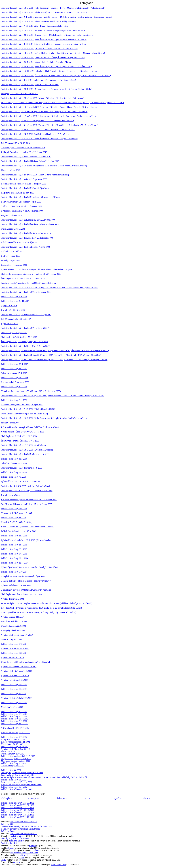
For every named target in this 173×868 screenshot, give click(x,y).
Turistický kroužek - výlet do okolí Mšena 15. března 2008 (26, 292)
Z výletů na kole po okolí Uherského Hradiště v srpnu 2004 (26, 581)
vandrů (21, 857)
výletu (37, 850)
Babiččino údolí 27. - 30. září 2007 (16, 319)
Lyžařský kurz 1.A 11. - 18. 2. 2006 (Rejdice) (20, 481)
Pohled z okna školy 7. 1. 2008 (14, 296)
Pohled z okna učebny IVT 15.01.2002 (17, 815)
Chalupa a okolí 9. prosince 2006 (15, 382)
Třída (3, 860)
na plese (17, 862)
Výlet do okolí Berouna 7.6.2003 (15, 676)
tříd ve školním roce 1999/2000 (24, 834)
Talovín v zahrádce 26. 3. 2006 (14, 463)
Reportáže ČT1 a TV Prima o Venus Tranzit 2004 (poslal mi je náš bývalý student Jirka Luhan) (41, 608)
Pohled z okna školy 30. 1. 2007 (15, 364)
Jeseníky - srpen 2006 (10, 423)
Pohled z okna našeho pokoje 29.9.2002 (18, 756)
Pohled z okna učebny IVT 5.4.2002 (16, 789)
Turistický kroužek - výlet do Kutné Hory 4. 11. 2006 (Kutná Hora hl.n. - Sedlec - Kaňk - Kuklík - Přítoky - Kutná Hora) (52, 396)
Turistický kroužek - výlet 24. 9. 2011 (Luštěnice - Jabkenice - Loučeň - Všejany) (36, 134)
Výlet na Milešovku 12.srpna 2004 (16, 585)
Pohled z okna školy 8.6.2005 (14, 518)
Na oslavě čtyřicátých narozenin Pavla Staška (20, 829)
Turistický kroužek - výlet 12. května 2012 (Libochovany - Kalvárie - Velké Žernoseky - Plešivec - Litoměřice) (48, 116)
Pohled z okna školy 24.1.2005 (14, 545)
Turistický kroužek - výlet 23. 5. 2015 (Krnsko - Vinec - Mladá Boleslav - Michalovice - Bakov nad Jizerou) (47, 35)
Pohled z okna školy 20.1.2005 (14, 549)
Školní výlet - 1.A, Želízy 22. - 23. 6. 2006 (19, 436)
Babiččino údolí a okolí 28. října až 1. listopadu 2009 (24, 184)
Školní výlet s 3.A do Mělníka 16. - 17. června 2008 (23, 278)
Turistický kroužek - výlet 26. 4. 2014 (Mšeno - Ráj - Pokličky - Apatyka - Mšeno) (36, 62)
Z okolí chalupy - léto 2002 (13, 766)
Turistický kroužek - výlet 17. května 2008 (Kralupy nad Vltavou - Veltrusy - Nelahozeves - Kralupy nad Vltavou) (50, 287)
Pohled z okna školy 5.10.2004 (14, 572)
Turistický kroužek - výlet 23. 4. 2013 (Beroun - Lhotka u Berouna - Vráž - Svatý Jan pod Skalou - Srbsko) (47, 89)
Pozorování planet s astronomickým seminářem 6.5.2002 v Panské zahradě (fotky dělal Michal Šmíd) (44, 777)
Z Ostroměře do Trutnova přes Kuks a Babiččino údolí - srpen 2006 (30, 427)
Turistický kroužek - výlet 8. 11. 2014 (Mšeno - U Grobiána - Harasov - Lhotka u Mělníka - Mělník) (44, 44)
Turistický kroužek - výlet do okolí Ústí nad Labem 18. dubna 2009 (30, 224)
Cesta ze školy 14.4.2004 (12, 639)
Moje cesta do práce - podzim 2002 (16, 759)
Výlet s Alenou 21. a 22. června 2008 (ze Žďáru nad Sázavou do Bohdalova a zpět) (36, 269)
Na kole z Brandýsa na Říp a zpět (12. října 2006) (22, 405)
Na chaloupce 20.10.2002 (12, 744)
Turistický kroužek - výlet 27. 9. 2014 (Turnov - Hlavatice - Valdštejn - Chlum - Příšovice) (40, 48)
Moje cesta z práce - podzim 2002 (15, 761)
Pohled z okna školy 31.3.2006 (14, 459)
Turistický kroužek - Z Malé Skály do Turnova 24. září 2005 (27, 491)
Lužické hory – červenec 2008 (14, 265)
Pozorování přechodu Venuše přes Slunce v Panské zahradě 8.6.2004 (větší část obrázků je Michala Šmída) (47, 603)
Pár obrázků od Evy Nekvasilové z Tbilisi (19, 775)
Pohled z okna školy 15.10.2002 (15, 747)
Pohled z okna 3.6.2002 (11, 770)
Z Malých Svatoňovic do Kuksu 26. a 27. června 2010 (24, 152)
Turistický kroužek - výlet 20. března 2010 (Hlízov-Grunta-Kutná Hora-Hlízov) (35, 175)
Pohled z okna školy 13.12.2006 (15, 378)
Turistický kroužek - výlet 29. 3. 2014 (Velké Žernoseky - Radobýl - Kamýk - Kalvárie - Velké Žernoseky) (46, 67)
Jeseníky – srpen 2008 (10, 260)
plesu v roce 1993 (58, 865)
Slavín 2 (146, 798)
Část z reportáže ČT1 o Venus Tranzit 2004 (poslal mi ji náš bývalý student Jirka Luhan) (39, 612)
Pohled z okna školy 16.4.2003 (14, 685)
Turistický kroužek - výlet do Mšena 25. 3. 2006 (22, 468)
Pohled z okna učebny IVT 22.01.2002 (17, 812)
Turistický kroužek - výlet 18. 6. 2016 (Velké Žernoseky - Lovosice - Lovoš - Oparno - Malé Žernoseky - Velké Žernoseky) (54, 8)
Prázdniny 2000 (8, 831)
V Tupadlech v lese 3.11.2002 (14, 739)
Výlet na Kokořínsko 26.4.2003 (14, 680)
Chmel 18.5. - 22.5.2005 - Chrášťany (17, 522)
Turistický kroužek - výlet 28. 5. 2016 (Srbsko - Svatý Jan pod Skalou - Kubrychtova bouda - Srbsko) (44, 12)
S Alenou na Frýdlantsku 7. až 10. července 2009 (22, 211)
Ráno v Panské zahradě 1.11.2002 (15, 742)
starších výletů (24, 855)
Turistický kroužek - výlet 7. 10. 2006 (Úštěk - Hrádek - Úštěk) (28, 409)
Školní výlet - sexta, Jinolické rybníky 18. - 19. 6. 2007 (25, 342)
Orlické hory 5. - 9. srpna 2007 (14, 333)
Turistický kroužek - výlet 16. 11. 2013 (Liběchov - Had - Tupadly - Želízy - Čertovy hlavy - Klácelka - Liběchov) (50, 71)
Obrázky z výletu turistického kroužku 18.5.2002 (22, 773)
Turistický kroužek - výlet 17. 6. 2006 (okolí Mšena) (23, 445)
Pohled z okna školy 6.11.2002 (14, 737)
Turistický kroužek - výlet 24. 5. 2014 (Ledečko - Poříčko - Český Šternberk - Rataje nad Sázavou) (43, 57)
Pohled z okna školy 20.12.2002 (15, 716)
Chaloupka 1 (6, 798)
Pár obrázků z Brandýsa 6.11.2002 (16, 733)
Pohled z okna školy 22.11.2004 (15, 563)
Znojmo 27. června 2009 (11, 215)
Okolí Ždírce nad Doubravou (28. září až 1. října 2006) (24, 414)
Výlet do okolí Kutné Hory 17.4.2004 (17, 635)
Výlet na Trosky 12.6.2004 (12, 599)
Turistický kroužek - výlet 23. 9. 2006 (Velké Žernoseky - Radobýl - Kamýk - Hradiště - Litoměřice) (44, 418)
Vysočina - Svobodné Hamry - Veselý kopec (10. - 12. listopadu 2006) (31, 391)
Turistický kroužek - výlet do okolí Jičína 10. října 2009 (25, 188)
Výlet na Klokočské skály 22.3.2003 (17, 698)
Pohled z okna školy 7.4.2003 (14, 694)
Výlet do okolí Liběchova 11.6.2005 (16, 513)
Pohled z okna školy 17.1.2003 (14, 714)
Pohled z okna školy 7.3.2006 (14, 477)
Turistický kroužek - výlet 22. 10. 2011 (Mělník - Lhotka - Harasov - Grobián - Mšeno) (38, 130)
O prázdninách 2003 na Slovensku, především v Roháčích (26, 662)
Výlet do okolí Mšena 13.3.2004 (15, 648)
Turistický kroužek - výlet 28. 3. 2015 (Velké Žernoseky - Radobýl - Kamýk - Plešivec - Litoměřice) (44, 39)
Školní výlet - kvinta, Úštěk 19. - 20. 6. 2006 (20, 441)
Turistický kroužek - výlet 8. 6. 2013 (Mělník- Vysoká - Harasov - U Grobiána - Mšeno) (38, 80)
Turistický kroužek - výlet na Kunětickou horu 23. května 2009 (28, 220)
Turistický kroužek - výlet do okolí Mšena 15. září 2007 (25, 328)
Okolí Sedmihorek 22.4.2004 (13, 626)
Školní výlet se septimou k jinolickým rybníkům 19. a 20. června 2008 (31, 274)
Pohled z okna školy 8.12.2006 (14, 387)
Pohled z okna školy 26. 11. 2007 (15, 301)
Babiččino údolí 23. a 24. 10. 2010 (16, 143)
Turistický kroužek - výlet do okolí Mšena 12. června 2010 (26, 157)
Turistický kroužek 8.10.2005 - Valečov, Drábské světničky (26, 486)
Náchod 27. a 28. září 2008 (13, 251)
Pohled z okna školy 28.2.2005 (14, 536)
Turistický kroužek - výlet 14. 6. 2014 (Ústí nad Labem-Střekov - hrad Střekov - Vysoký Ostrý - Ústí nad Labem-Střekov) (53, 53)
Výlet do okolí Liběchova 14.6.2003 (16, 671)
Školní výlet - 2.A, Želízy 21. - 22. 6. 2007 (19, 337)
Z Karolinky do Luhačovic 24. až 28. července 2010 (23, 148)
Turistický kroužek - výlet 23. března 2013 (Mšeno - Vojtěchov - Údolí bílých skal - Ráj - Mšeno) (43, 98)
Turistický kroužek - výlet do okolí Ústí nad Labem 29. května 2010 (30, 161)
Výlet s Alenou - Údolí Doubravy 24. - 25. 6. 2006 (23, 432)
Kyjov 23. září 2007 (10, 324)
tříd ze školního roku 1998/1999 (24, 853)
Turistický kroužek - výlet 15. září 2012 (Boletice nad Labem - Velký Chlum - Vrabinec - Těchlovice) (44, 112)
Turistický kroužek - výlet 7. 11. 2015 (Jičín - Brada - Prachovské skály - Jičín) (35, 26)
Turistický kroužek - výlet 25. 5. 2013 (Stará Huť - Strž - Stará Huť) (30, 85)
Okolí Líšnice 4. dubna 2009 (13, 229)
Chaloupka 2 (34, 798)
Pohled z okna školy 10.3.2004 (14, 653)
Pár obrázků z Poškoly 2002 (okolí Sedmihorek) (22, 785)
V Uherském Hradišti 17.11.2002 (15, 728)
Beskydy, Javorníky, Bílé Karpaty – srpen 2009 (21, 202)
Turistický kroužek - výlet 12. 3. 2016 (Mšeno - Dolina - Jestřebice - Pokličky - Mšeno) (38, 21)
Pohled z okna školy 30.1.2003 (14, 712)
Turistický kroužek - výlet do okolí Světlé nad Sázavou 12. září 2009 (30, 197)
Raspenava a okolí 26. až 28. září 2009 (17, 193)
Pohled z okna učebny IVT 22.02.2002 (17, 805)
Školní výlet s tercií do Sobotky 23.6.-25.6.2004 (22, 594)
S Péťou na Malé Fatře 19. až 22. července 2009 (22, 206)
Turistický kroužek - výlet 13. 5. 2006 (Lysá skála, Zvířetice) (27, 450)
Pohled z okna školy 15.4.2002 (14, 787)
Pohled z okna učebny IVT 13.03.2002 (17, 803)
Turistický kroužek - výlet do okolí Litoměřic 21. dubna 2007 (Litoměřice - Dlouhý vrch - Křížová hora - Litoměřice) (51, 355)
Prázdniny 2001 (8, 824)
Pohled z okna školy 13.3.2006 (14, 472)
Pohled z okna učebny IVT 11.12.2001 (17, 817)
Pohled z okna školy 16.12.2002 (15, 719)
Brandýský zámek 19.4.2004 (13, 630)
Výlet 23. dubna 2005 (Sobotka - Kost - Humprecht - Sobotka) (28, 527)
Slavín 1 (88, 798)
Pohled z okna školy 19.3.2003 (14, 703)
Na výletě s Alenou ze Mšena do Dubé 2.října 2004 (23, 576)
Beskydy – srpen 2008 (11, 256)
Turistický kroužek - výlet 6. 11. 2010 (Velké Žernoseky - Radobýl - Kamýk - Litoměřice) (39, 139)
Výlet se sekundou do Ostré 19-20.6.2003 (19, 666)
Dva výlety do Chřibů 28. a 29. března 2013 (20, 94)
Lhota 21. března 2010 (11, 170)
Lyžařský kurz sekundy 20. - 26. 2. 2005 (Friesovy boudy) (26, 540)
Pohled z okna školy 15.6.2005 (14, 509)
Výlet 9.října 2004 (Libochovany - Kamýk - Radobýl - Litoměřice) (29, 567)
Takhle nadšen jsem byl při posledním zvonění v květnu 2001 (27, 826)
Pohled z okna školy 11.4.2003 (14, 689)
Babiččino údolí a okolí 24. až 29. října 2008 (20, 242)
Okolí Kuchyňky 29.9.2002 (13, 754)
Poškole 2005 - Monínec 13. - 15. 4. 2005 (19, 531)
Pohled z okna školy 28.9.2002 (14, 763)
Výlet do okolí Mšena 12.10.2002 (15, 749)
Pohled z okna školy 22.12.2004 (15, 558)
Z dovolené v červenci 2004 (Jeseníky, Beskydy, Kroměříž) (26, 590)
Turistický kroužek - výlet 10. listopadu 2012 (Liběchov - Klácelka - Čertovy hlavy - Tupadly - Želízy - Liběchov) (50, 107)
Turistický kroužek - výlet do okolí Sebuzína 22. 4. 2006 (25, 454)
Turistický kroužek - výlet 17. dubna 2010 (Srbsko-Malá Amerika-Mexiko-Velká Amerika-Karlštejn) (44, 166)
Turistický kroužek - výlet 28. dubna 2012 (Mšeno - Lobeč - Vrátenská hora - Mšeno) (37, 121)
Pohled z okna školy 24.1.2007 (14, 369)
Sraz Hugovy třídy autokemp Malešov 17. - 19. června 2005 (27, 504)
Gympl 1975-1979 (9, 305)
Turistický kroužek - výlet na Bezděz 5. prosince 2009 (24, 179)
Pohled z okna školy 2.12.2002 (14, 721)
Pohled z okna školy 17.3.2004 (14, 644)
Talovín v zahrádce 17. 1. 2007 (14, 373)
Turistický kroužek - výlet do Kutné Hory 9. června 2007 (25, 346)
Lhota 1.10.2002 (8, 751)
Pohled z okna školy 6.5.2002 (14, 780)
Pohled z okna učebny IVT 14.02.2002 (17, 808)
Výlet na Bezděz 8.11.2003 (13, 657)
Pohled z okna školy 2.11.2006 (14, 400)
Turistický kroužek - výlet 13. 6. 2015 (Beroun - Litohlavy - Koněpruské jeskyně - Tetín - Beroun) (43, 30)
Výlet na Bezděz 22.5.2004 (13, 617)
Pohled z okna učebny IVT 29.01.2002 (17, 810)
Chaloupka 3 (61, 798)
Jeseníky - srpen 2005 (10, 495)
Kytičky (117, 798)
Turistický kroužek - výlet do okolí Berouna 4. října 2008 (25, 247)
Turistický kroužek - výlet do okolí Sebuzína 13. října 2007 (26, 315)
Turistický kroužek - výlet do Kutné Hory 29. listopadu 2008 (27, 238)
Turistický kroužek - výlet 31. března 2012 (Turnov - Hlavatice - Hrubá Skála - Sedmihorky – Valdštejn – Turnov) (50, 125)
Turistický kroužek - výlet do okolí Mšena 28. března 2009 (26, 233)
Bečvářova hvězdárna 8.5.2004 (14, 621)
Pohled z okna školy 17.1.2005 (14, 554)
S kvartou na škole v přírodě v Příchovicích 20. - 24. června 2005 (29, 500)
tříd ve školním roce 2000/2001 (24, 822)
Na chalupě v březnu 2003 (12, 707)
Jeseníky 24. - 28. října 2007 (13, 310)
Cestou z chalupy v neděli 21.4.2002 (17, 782)
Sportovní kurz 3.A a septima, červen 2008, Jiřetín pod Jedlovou (28, 283)
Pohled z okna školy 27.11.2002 (15, 724)
